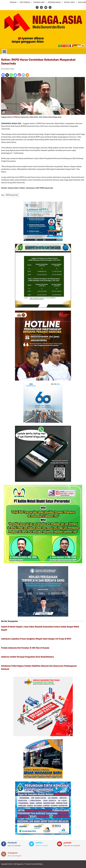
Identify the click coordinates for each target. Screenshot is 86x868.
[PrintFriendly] (23, 75)
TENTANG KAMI (39, 2)
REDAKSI (13, 2)
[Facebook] (3, 75)
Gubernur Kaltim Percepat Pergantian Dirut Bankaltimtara (28, 657)
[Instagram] (19, 75)
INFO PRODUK (25, 2)
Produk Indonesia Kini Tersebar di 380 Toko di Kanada (25, 648)
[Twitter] (15, 75)
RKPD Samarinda (12, 195)
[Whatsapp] (11, 75)
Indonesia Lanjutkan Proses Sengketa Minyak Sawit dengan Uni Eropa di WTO (36, 639)
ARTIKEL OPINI (69, 2)
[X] (7, 75)
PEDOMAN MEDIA (54, 2)
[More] (27, 75)
